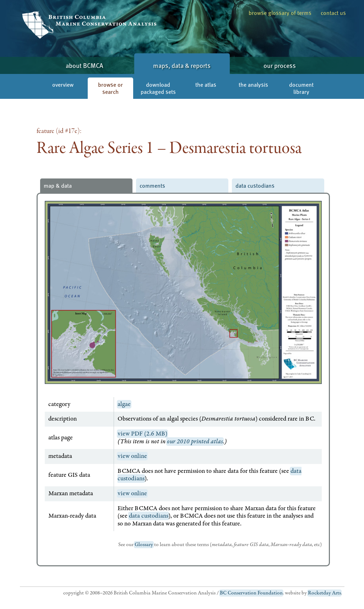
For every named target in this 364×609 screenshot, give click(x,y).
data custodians (255, 185)
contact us (333, 13)
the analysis (253, 84)
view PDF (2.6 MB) (142, 434)
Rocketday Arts (324, 593)
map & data (58, 185)
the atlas (206, 84)
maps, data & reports (182, 65)
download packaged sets (158, 88)
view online (132, 456)
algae (124, 404)
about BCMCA (84, 65)
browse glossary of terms (280, 13)
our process (280, 65)
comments (152, 185)
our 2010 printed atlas (195, 442)
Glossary (144, 545)
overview (63, 84)
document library (301, 88)
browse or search (110, 88)
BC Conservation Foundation (251, 593)
